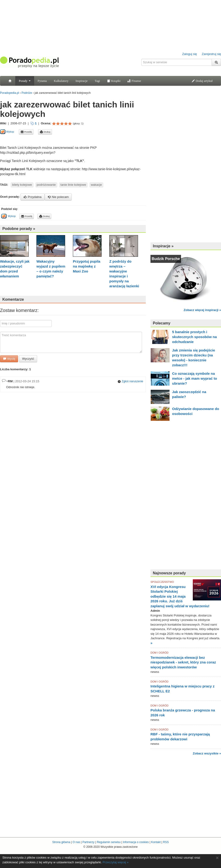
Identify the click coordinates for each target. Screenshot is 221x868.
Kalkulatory (61, 81)
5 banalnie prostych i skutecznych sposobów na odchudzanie (194, 337)
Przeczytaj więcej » (116, 862)
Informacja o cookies (136, 842)
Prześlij (26, 132)
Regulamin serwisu (109, 842)
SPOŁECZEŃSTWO (162, 582)
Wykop (7, 132)
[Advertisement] (55, 140)
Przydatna (32, 197)
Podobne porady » (19, 229)
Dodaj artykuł (202, 81)
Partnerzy (88, 842)
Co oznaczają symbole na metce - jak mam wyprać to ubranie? (195, 378)
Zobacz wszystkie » (207, 753)
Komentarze (13, 299)
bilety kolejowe (22, 185)
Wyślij (9, 359)
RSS (166, 842)
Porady (25, 81)
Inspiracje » (163, 246)
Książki (114, 81)
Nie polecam (58, 197)
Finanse (134, 81)
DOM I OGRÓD (159, 653)
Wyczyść (28, 359)
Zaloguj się (190, 54)
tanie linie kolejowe (73, 185)
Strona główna (61, 842)
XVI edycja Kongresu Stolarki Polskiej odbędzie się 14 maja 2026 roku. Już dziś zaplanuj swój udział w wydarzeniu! (180, 596)
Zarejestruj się (211, 54)
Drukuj (45, 132)
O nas (76, 842)
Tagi (97, 81)
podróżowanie (46, 185)
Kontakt (156, 842)
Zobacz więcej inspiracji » (202, 310)
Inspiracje (81, 81)
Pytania (42, 81)
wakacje (96, 185)
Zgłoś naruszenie (130, 381)
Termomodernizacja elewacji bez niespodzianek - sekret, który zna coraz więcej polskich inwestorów (183, 662)
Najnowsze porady (169, 573)
